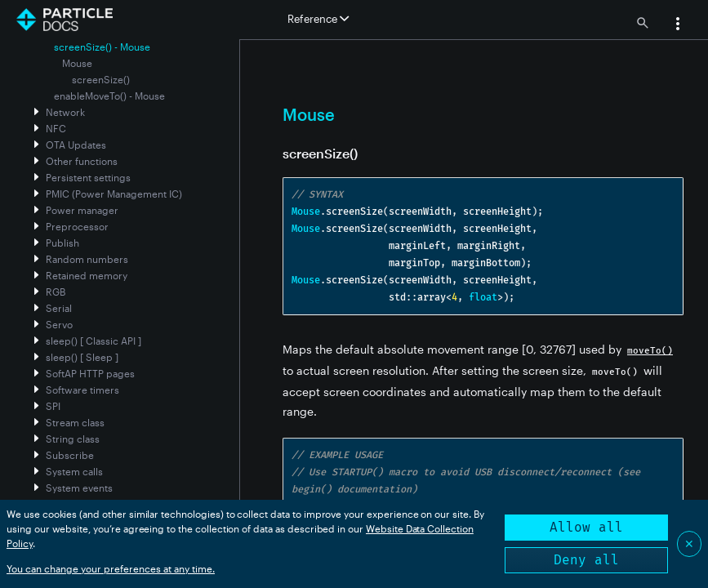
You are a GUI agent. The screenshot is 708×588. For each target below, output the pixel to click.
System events (79, 488)
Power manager (82, 210)
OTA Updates (76, 145)
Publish (62, 243)
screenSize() (101, 79)
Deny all (586, 560)
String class (73, 439)
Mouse (77, 63)
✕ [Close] (689, 543)
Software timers (82, 390)
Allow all (586, 527)
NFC (56, 128)
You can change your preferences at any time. (111, 568)
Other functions (82, 161)
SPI (53, 406)
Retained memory (87, 275)
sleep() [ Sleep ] (82, 357)
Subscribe (70, 455)
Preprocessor (77, 226)
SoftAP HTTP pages (90, 373)
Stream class (75, 422)
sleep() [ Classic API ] (94, 341)
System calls (74, 471)
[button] (678, 25)
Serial (59, 308)
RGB (56, 292)
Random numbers (87, 259)
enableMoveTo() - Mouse (109, 96)
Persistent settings (88, 177)
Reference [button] (318, 19)
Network (65, 112)
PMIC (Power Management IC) (114, 194)
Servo (59, 324)
